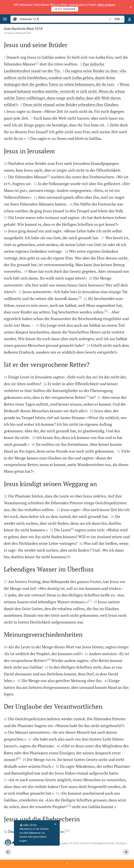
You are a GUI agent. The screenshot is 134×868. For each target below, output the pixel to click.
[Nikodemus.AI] (8, 843)
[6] (72, 529)
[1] (37, 63)
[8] (49, 659)
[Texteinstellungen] (129, 19)
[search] (64, 19)
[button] (131, 7)
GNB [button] (119, 19)
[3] (80, 297)
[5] (87, 396)
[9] (19, 758)
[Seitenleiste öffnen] (67, 864)
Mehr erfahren (107, 5)
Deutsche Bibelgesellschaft (19, 33)
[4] (106, 311)
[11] (67, 830)
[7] (90, 601)
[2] (48, 176)
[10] (68, 806)
